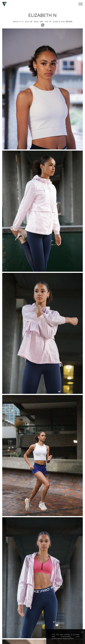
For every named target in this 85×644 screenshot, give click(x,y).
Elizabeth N (42, 15)
